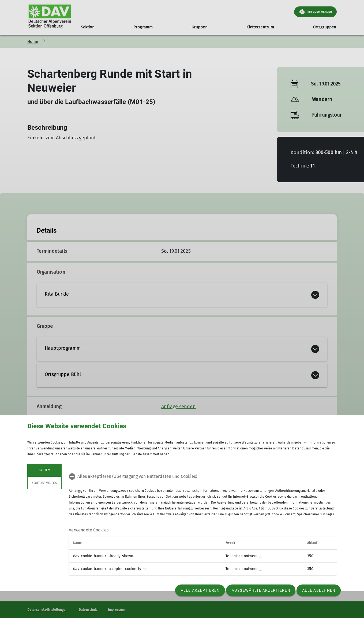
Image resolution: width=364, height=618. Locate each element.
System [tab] (44, 470)
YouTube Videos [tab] (44, 483)
